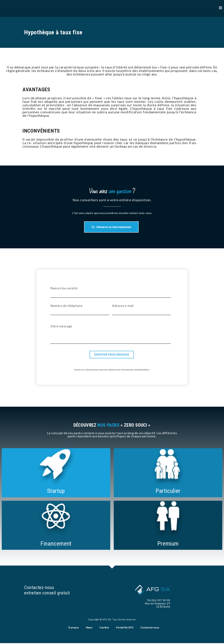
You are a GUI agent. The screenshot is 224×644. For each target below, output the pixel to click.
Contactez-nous (150, 628)
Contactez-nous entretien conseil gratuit (48, 590)
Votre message (61, 328)
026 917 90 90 (161, 600)
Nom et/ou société (64, 290)
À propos (73, 628)
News (89, 628)
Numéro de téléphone (66, 307)
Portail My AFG (125, 628)
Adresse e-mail (123, 307)
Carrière (104, 628)
